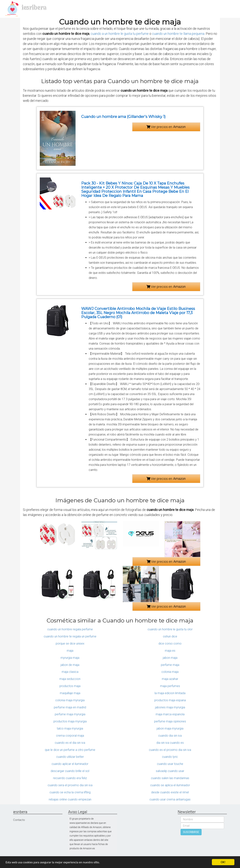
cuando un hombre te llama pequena (178, 34)
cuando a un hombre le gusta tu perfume (120, 34)
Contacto (19, 820)
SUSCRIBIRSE (191, 832)
